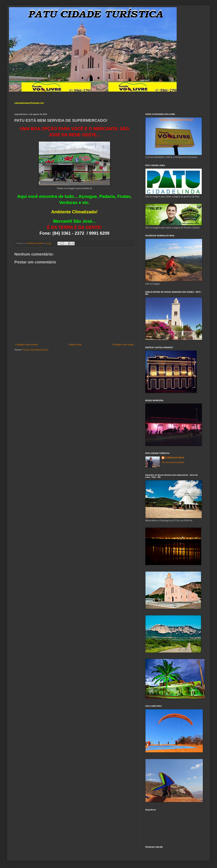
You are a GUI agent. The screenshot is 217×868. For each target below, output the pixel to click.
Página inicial (75, 345)
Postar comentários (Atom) (36, 350)
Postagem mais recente (27, 345)
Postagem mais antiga (123, 345)
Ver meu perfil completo (173, 462)
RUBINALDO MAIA (175, 458)
